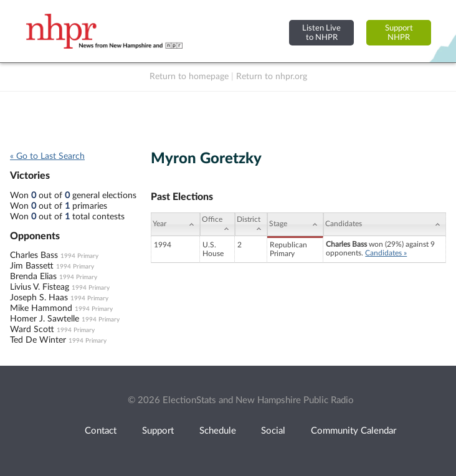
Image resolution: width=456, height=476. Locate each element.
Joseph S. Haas (39, 298)
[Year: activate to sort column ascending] (176, 224)
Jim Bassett (32, 266)
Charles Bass (34, 255)
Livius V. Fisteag (40, 287)
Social (273, 431)
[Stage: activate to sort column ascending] (295, 224)
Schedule (218, 431)
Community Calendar (354, 431)
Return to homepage (189, 77)
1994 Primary (79, 256)
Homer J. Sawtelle (45, 319)
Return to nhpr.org (272, 77)
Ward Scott (32, 330)
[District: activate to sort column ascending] (251, 224)
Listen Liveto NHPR (321, 33)
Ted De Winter (38, 340)
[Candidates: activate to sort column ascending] (385, 224)
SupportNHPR (399, 33)
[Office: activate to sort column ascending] (217, 224)
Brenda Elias (33, 277)
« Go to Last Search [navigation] (47, 156)
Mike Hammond (41, 308)
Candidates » (386, 253)
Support (158, 431)
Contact (101, 431)
